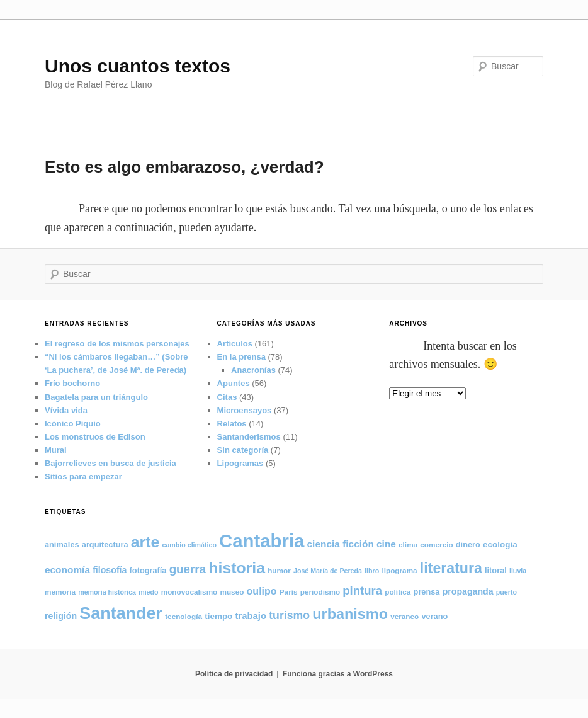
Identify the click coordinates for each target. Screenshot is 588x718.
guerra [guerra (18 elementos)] (188, 569)
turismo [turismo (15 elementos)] (289, 615)
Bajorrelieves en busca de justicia (110, 463)
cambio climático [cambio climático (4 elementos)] (189, 545)
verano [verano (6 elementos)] (434, 616)
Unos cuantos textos (138, 66)
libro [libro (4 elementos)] (372, 571)
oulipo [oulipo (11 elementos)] (262, 591)
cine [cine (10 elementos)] (386, 544)
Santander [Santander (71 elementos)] (121, 613)
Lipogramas (240, 463)
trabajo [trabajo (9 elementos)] (251, 616)
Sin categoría (243, 450)
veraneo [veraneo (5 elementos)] (404, 616)
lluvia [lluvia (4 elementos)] (518, 571)
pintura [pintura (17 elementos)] (362, 590)
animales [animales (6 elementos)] (62, 544)
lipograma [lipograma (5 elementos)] (399, 570)
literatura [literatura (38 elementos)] (451, 568)
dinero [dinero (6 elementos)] (468, 544)
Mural (56, 450)
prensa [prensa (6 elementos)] (427, 592)
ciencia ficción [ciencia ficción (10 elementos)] (341, 544)
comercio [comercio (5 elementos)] (436, 544)
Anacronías (253, 370)
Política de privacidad (234, 674)
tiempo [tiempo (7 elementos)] (218, 616)
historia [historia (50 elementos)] (237, 568)
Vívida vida (66, 410)
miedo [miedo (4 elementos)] (148, 592)
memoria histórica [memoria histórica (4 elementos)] (107, 592)
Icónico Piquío (73, 424)
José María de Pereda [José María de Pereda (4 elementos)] (328, 571)
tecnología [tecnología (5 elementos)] (184, 616)
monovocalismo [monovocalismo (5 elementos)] (189, 592)
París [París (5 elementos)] (289, 592)
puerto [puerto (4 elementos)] (506, 592)
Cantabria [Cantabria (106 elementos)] (262, 541)
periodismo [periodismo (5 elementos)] (320, 592)
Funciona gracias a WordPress (338, 674)
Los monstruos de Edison (95, 437)
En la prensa (241, 357)
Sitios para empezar (83, 476)
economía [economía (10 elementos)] (67, 570)
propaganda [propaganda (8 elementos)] (468, 591)
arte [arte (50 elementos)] (145, 542)
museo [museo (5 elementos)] (232, 592)
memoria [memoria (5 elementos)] (60, 592)
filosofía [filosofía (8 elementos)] (110, 570)
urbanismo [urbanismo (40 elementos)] (350, 614)
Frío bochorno (72, 383)
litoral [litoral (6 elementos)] (496, 570)
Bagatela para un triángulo (96, 397)
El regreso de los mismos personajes (117, 344)
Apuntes (234, 383)
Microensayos (245, 410)
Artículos (235, 344)
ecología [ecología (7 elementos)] (500, 544)
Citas (227, 397)
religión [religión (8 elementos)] (61, 616)
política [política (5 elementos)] (398, 592)
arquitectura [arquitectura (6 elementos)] (105, 544)
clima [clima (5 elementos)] (408, 544)
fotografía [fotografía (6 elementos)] (148, 570)
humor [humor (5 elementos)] (279, 570)
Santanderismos (249, 437)
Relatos (232, 424)
